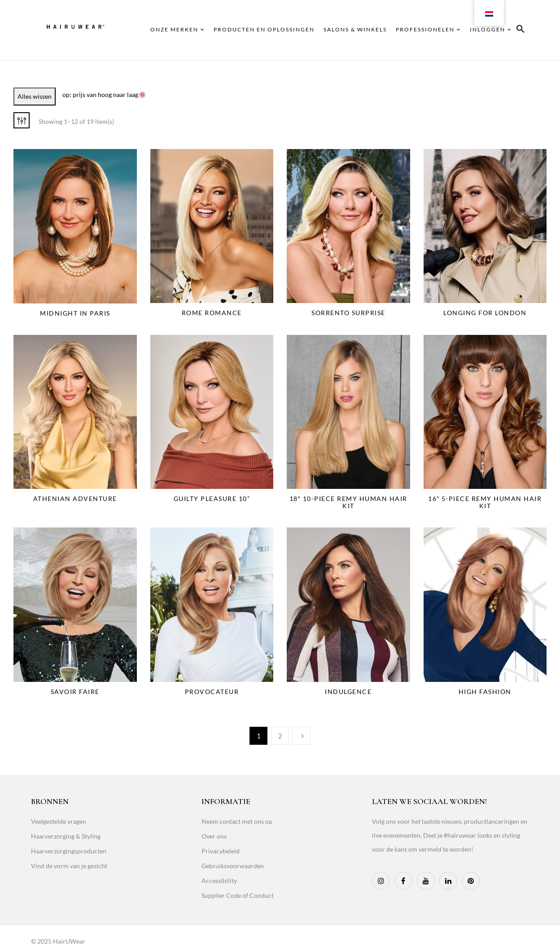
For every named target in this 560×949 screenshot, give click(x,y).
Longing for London (485, 313)
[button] (521, 30)
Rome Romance (212, 313)
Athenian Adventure (75, 499)
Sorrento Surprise (348, 313)
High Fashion (485, 692)
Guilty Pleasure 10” (212, 499)
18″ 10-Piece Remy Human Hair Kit (348, 502)
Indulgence (348, 692)
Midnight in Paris (75, 313)
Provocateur (212, 692)
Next (302, 736)
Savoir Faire (75, 692)
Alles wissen (35, 96)
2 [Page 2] (280, 736)
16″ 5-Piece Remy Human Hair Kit (485, 502)
